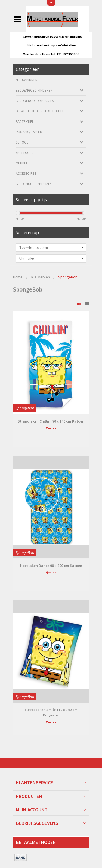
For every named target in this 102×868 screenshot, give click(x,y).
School (22, 142)
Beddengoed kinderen (34, 90)
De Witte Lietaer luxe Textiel (40, 111)
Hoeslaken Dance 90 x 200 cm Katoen (51, 566)
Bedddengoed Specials (35, 101)
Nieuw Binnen (27, 80)
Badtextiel (25, 122)
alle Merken (40, 277)
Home (18, 277)
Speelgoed (25, 153)
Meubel (22, 163)
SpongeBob (68, 277)
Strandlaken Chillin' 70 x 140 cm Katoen (51, 421)
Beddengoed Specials (34, 184)
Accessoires (26, 174)
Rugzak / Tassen (29, 132)
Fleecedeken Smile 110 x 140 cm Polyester (51, 712)
